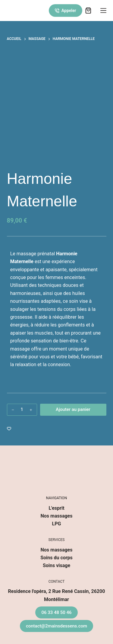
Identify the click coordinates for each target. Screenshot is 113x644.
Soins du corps (56, 558)
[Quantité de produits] (22, 410)
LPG (57, 524)
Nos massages (57, 516)
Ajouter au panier (73, 409)
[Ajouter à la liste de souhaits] (9, 428)
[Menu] (103, 11)
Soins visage (56, 565)
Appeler (66, 11)
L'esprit (56, 508)
